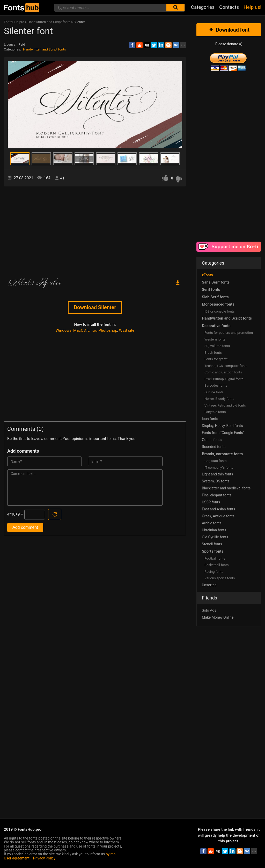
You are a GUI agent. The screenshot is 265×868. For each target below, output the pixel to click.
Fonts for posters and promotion (229, 333)
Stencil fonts (212, 544)
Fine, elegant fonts (217, 495)
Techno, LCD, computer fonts (226, 366)
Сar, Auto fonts (215, 461)
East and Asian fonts (219, 509)
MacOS (79, 330)
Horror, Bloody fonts (219, 399)
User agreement (17, 858)
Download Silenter (95, 307)
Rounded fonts (214, 447)
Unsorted (209, 585)
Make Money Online (218, 617)
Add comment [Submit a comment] (25, 527)
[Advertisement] (95, 230)
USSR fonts (211, 502)
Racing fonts (214, 572)
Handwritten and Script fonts (45, 49)
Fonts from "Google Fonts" (223, 433)
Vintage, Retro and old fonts (225, 405)
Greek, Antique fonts (218, 516)
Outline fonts (214, 392)
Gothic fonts (212, 440)
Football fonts (215, 558)
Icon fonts (210, 419)
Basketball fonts (216, 565)
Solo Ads (209, 610)
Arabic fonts (212, 523)
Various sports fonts (220, 578)
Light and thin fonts (218, 474)
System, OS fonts (216, 481)
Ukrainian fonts (214, 530)
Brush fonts (213, 353)
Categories (203, 7)
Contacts (229, 7)
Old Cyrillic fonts (215, 537)
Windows (64, 330)
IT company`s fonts (219, 468)
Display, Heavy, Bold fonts (222, 426)
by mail (112, 854)
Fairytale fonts (215, 412)
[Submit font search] (175, 8)
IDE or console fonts (220, 311)
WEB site (127, 330)
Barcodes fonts (216, 385)
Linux (92, 330)
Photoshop (108, 330)
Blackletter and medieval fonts (226, 488)
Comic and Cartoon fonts (223, 372)
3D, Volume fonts (217, 346)
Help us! (252, 7)
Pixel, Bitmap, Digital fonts (224, 379)
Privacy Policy (44, 858)
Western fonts (215, 339)
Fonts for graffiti (216, 359)
